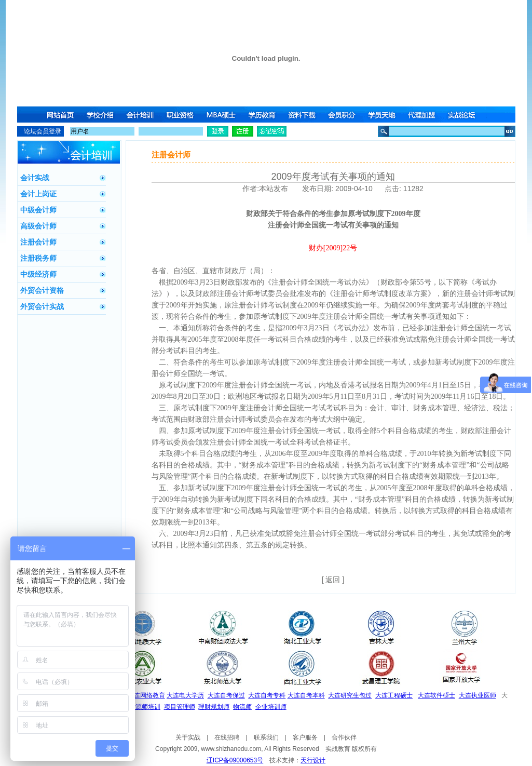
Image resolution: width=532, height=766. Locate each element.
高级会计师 (38, 226)
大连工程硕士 (394, 695)
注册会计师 (38, 242)
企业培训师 (271, 707)
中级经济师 (38, 274)
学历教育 (263, 115)
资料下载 (303, 115)
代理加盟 (425, 115)
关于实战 (188, 737)
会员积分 (344, 115)
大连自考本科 (306, 695)
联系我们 (266, 737)
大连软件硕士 (436, 695)
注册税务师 (38, 258)
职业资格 (182, 115)
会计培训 (141, 115)
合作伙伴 (344, 737)
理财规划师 (214, 707)
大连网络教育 (146, 695)
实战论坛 (465, 115)
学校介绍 (101, 115)
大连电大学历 (185, 695)
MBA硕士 (222, 115)
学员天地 (384, 115)
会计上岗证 (38, 194)
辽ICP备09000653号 (235, 760)
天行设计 (313, 760)
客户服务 (305, 737)
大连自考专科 (267, 695)
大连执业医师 (478, 695)
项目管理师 (180, 707)
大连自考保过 (226, 695)
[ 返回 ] (333, 580)
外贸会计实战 (42, 306)
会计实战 (35, 178)
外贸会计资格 (42, 290)
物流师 (242, 707)
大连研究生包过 (350, 695)
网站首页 (60, 115)
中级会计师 (38, 210)
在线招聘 (227, 737)
